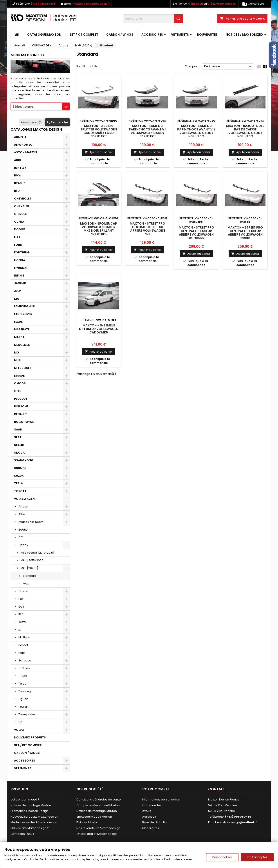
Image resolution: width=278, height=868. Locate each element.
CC (21, 537)
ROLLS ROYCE (24, 422)
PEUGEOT (21, 399)
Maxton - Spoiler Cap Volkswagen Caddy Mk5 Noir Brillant (99, 227)
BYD (17, 191)
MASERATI (22, 329)
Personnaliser (222, 857)
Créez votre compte (221, 4)
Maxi (26, 583)
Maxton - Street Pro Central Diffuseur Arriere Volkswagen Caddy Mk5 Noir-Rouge (196, 233)
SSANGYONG (24, 460)
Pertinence (228, 67)
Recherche (57, 122)
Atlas (22, 514)
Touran (23, 707)
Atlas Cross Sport (31, 522)
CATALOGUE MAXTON (44, 35)
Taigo (23, 684)
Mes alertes (151, 828)
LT (20, 630)
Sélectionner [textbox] (24, 107)
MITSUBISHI (23, 368)
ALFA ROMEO (23, 145)
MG (17, 353)
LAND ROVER (23, 314)
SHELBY (19, 445)
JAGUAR (20, 283)
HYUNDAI (21, 268)
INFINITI (20, 276)
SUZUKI (19, 476)
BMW (18, 175)
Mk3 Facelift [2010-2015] (37, 553)
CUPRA (19, 222)
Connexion (196, 4)
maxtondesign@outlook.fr (91, 4)
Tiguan (23, 699)
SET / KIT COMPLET (84, 35)
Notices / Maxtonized (244, 35)
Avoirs (147, 811)
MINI (17, 360)
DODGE (19, 229)
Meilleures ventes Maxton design (34, 822)
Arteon (23, 506)
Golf (21, 607)
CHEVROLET (23, 199)
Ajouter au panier (99, 152)
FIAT (17, 237)
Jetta (22, 622)
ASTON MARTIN (25, 152)
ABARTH (20, 137)
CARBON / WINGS (120, 35)
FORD (18, 245)
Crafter (23, 591)
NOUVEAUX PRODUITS (30, 737)
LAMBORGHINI (24, 306)
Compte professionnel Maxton (98, 805)
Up (20, 722)
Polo (22, 653)
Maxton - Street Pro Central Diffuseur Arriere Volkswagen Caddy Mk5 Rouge (245, 233)
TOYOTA (20, 491)
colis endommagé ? (25, 799)
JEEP (17, 291)
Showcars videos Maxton (94, 817)
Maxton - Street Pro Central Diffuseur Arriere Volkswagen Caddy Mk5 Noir (147, 229)
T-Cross (24, 668)
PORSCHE (21, 406)
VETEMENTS (180, 35)
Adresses (149, 817)
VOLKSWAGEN (24, 499)
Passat (23, 645)
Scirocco (25, 660)
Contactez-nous (22, 834)
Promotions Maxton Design (30, 811)
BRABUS (20, 183)
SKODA (19, 453)
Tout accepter (257, 857)
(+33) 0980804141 (44, 4)
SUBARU (20, 468)
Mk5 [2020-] (29, 568)
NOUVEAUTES (207, 35)
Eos (21, 599)
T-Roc (23, 676)
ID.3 (21, 614)
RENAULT (21, 414)
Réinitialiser (32, 122)
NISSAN (20, 376)
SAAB (18, 429)
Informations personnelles (161, 799)
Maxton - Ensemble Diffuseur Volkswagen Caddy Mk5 (99, 329)
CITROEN (21, 214)
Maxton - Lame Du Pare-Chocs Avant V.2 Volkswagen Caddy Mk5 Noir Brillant (196, 131)
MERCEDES (22, 345)
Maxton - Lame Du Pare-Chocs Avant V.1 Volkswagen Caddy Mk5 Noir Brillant (148, 131)
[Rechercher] (153, 19)
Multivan (24, 637)
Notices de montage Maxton (31, 805)
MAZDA (19, 337)
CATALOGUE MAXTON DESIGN (36, 129)
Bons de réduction (155, 822)
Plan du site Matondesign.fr (30, 828)
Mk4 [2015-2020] (33, 560)
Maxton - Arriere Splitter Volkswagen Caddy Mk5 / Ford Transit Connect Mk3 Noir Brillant (99, 133)
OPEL (18, 391)
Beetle (23, 530)
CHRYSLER (22, 206)
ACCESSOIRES (152, 35)
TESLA (18, 483)
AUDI (18, 160)
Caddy (23, 545)
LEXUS (18, 322)
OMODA (20, 383)
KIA (16, 299)
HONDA (20, 260)
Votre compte (156, 789)
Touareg (25, 691)
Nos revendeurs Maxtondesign (98, 828)
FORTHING (22, 252)
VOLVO (19, 730)
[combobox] (40, 106)
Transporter (27, 714)
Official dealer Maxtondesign (97, 834)
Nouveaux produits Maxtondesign (34, 817)
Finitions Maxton (88, 822)
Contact (217, 789)
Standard (30, 576)
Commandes (152, 805)
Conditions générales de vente (99, 799)
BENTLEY (20, 168)
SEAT (18, 437)
